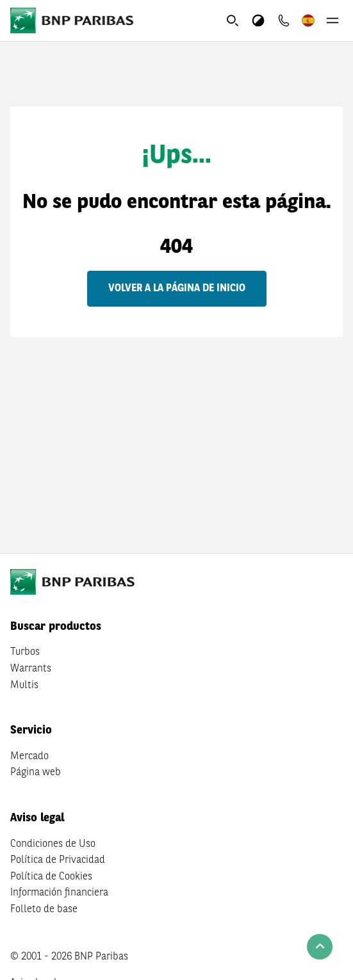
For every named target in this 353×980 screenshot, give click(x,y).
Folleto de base (44, 910)
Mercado (29, 757)
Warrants (31, 669)
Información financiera (59, 893)
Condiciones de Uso (53, 844)
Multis (24, 686)
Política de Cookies (51, 877)
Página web (36, 773)
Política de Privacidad (58, 860)
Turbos (25, 652)
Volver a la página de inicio (177, 289)
